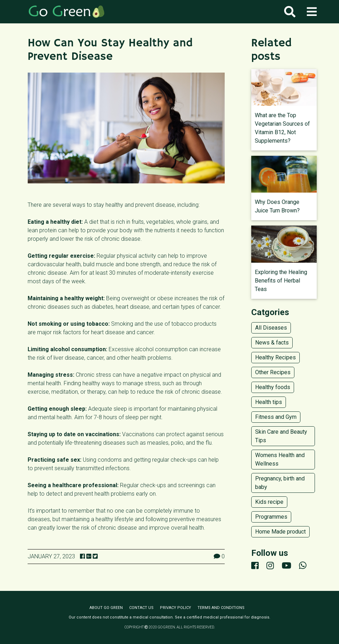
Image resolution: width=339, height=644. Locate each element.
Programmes (271, 517)
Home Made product (280, 532)
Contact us (141, 608)
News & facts (272, 343)
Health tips (269, 402)
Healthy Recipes (275, 357)
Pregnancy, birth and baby (280, 483)
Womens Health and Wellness (280, 459)
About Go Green (106, 608)
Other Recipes (273, 372)
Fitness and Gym (276, 417)
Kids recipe (269, 502)
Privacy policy (176, 608)
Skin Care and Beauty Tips (281, 436)
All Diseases (271, 328)
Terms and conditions (221, 608)
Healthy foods (273, 387)
